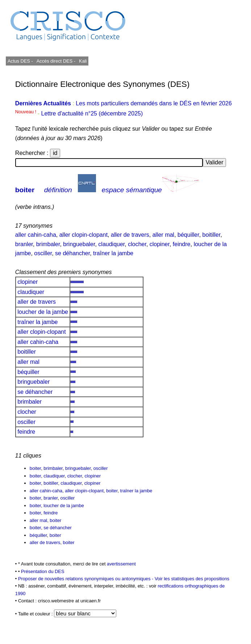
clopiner (160, 244)
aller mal (163, 235)
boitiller (212, 235)
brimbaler (48, 244)
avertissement (121, 564)
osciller (43, 253)
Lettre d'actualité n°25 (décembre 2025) (92, 113)
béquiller (188, 235)
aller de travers (130, 235)
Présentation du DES (43, 571)
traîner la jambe (113, 253)
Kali (83, 61)
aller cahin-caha (36, 235)
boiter (25, 190)
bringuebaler (79, 244)
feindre (182, 244)
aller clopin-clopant (83, 235)
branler (24, 244)
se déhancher (72, 253)
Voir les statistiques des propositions (192, 579)
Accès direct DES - (56, 61)
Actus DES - (20, 61)
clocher (137, 244)
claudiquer (111, 244)
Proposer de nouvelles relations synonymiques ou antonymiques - (86, 579)
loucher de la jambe (43, 312)
